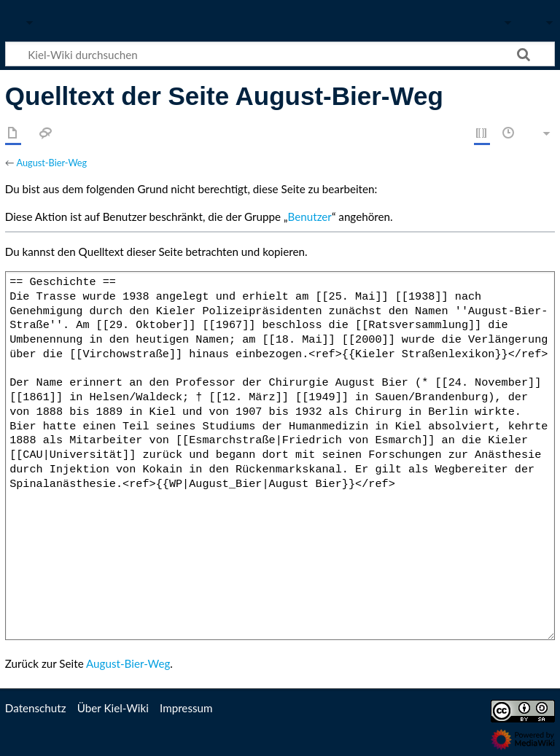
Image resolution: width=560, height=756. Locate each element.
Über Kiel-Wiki (113, 708)
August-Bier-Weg (51, 163)
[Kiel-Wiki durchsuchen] (280, 54)
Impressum (186, 708)
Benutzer (310, 217)
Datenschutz (36, 708)
